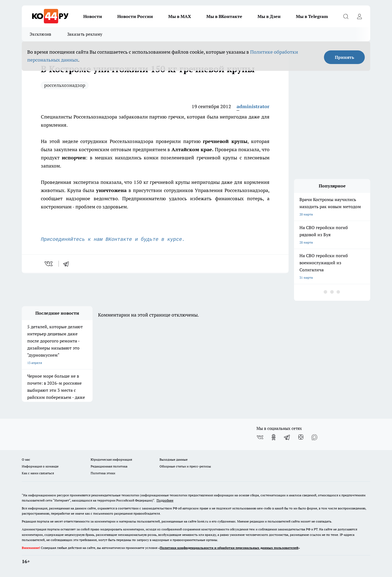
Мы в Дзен (269, 16)
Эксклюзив (41, 34)
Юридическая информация (111, 459)
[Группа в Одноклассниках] (274, 437)
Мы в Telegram (312, 16)
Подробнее (165, 500)
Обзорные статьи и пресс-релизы (185, 466)
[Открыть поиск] (346, 16)
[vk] (49, 264)
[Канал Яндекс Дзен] (301, 437)
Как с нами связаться (38, 473)
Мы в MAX (180, 16)
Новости (93, 16)
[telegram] (68, 264)
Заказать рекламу (85, 34)
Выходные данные (174, 459)
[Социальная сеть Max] (314, 437)
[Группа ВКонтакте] (260, 437)
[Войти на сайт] (359, 16)
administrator (253, 106)
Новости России (135, 16)
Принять (344, 57)
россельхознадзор (65, 85)
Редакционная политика (109, 466)
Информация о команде (40, 466)
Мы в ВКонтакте (224, 16)
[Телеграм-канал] (287, 437)
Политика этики (103, 473)
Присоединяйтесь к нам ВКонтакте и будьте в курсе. (113, 239)
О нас (26, 459)
